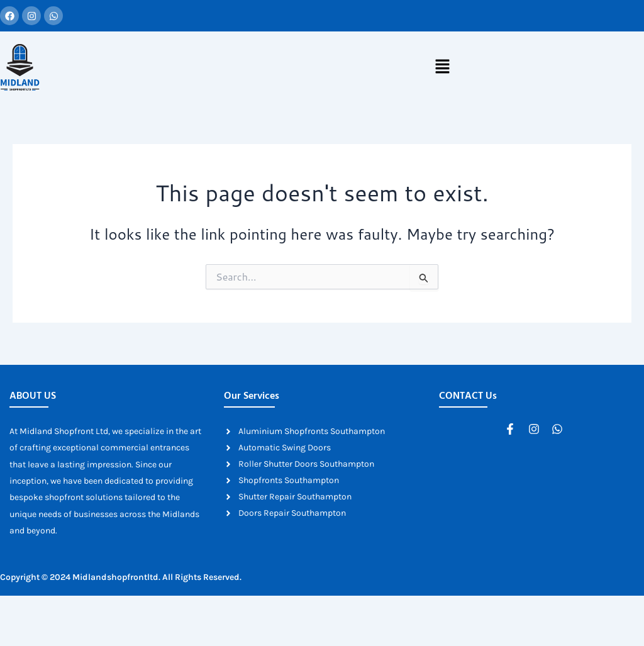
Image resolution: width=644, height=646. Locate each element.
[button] (442, 68)
